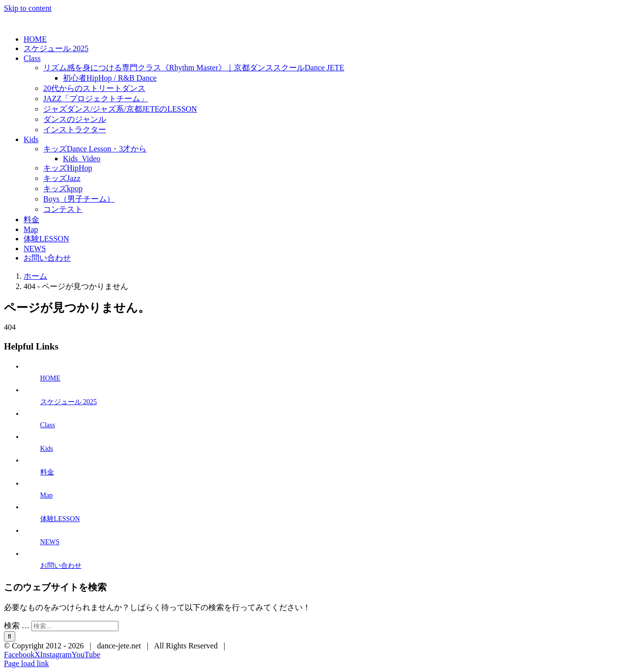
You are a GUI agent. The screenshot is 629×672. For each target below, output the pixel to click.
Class (48, 425)
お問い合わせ (61, 566)
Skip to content (28, 8)
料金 (47, 472)
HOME (50, 378)
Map (47, 495)
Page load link (27, 663)
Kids (47, 449)
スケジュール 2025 (69, 402)
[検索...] (75, 626)
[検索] (10, 636)
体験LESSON (60, 519)
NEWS (50, 542)
